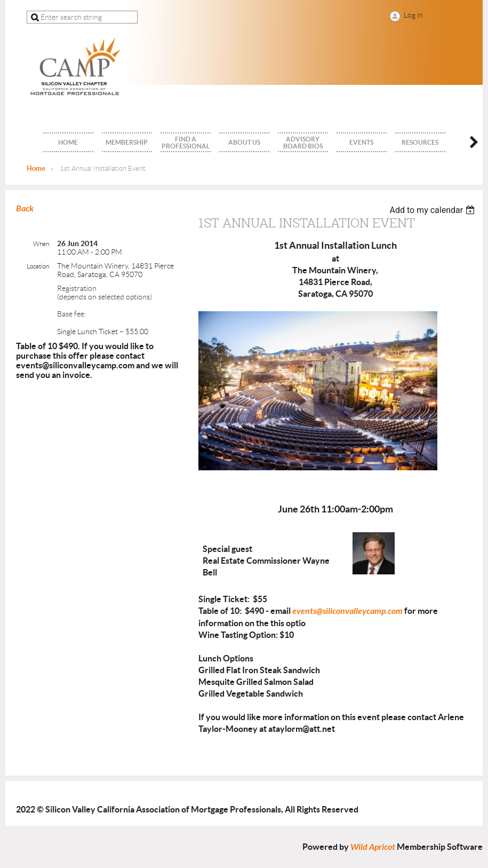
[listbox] (433, 210)
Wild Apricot (373, 847)
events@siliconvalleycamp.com (347, 611)
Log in (413, 15)
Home (36, 168)
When (41, 244)
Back (25, 208)
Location (38, 266)
